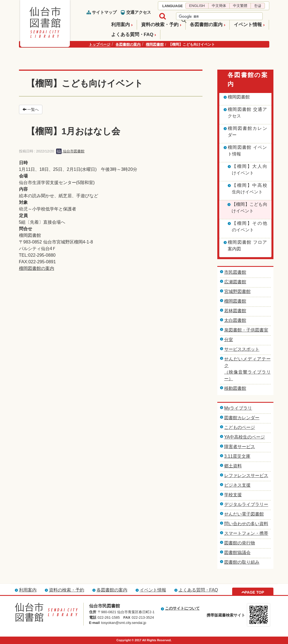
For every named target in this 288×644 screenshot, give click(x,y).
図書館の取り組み (242, 562)
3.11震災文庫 (237, 456)
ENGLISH (197, 6)
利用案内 (120, 25)
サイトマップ (104, 12)
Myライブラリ (238, 408)
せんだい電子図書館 (244, 514)
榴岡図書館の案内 (37, 268)
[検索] (212, 17)
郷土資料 (233, 466)
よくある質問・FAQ (132, 35)
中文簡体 (219, 6)
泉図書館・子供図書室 (246, 330)
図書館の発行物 (240, 543)
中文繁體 (240, 6)
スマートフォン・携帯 (246, 533)
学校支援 (233, 495)
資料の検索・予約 (160, 25)
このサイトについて (182, 608)
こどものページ (240, 427)
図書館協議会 (237, 553)
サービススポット (242, 349)
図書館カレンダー (242, 418)
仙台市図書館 (70, 151)
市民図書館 (235, 272)
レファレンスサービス (246, 476)
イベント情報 (248, 25)
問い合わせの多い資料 (246, 524)
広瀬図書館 (235, 282)
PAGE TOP (254, 592)
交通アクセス (139, 12)
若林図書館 (235, 311)
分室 (229, 340)
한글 (258, 6)
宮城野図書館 (237, 291)
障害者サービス (240, 447)
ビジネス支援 (237, 485)
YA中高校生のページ (245, 437)
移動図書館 (235, 388)
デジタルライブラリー (246, 504)
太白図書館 (235, 320)
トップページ (100, 44)
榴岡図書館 (155, 44)
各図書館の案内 (206, 25)
